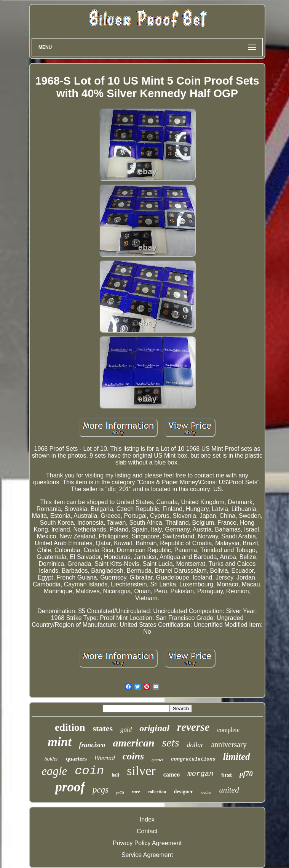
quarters (76, 759)
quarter (157, 760)
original (154, 728)
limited (237, 757)
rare (136, 792)
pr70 (120, 793)
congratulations (193, 759)
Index (147, 819)
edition (70, 727)
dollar (195, 745)
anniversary (229, 745)
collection (157, 792)
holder (51, 759)
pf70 (246, 774)
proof (70, 787)
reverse (193, 727)
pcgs (101, 790)
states (103, 728)
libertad (105, 758)
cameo (172, 774)
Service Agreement (147, 855)
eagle (54, 771)
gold (126, 729)
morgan (200, 774)
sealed (206, 793)
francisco (92, 745)
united (229, 790)
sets (170, 742)
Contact (147, 831)
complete (228, 730)
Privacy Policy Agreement (147, 843)
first (227, 775)
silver (141, 771)
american (134, 743)
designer (184, 792)
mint (59, 742)
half (115, 775)
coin (89, 771)
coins (133, 756)
